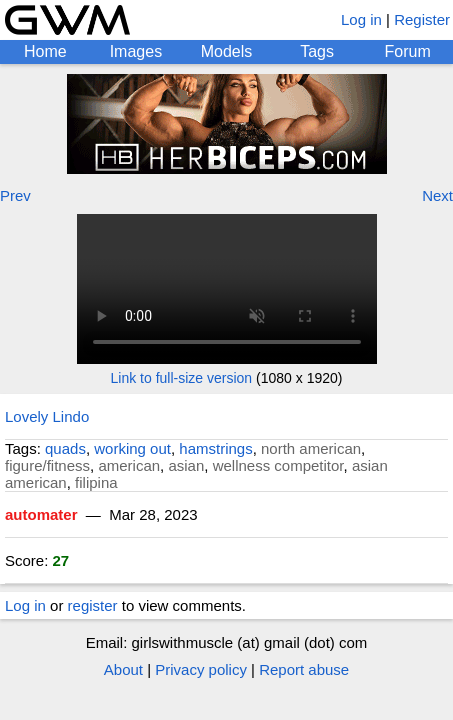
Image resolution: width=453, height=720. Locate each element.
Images (136, 51)
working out (132, 448)
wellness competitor (278, 465)
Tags (317, 51)
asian (186, 465)
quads (65, 448)
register (93, 605)
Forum (408, 51)
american (129, 465)
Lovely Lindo (47, 416)
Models (227, 51)
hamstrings (215, 448)
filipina (96, 482)
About (123, 669)
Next (437, 195)
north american (311, 448)
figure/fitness (47, 465)
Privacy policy (201, 669)
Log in (361, 19)
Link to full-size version (182, 378)
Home (45, 51)
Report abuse (304, 669)
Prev (15, 195)
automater (41, 514)
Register (422, 19)
